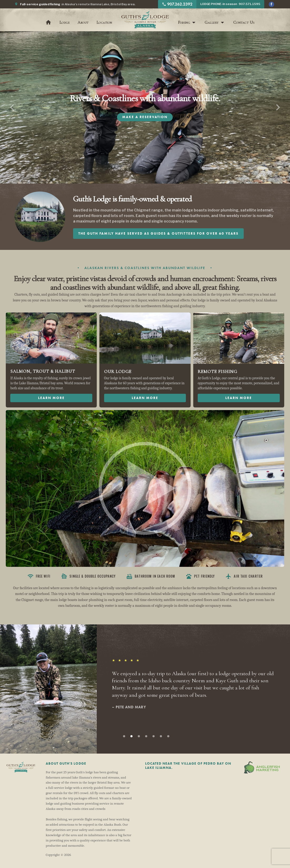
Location (104, 22)
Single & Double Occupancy (88, 576)
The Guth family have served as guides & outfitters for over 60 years (158, 233)
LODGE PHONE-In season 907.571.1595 (230, 4)
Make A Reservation (145, 117)
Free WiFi (39, 576)
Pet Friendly (200, 576)
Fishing (184, 22)
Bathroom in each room (151, 576)
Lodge (65, 22)
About (83, 22)
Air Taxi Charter (244, 576)
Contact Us (244, 22)
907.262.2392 (177, 4)
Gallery (212, 22)
